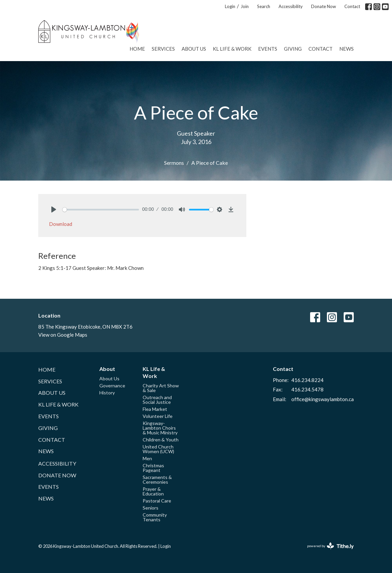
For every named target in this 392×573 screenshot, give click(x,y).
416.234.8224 (307, 380)
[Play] (54, 209)
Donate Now (324, 6)
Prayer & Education (153, 491)
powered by (330, 546)
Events (268, 49)
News (347, 49)
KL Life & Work (232, 49)
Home (137, 49)
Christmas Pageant (153, 468)
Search (264, 6)
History (107, 393)
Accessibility (291, 6)
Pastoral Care (157, 501)
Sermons (174, 163)
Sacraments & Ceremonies (157, 480)
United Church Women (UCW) (158, 449)
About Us (194, 49)
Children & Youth (161, 440)
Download (61, 224)
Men (147, 458)
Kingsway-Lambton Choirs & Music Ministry (160, 428)
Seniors (151, 508)
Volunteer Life (158, 416)
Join (245, 6)
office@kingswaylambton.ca (323, 399)
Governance (112, 386)
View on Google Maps (63, 335)
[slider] (101, 210)
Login (230, 6)
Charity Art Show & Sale (161, 388)
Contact (352, 6)
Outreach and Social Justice (157, 400)
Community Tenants (155, 517)
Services (163, 49)
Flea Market (155, 409)
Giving (293, 49)
